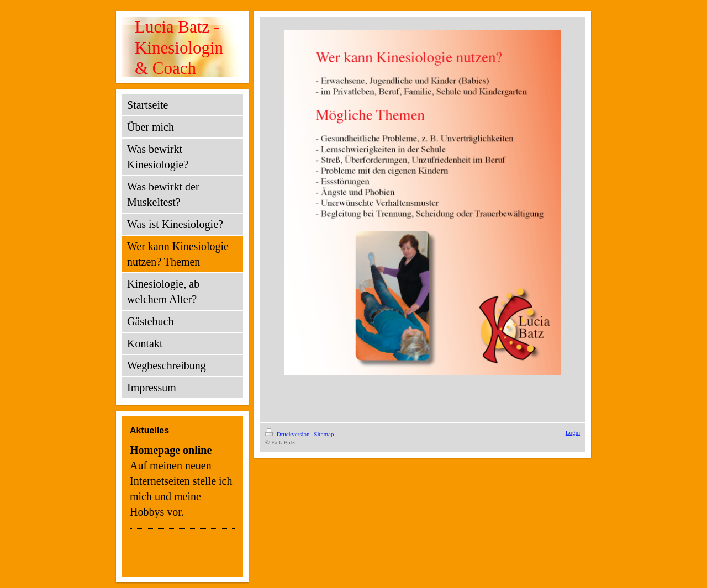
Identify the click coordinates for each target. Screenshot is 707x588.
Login (573, 432)
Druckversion (288, 434)
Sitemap (324, 434)
